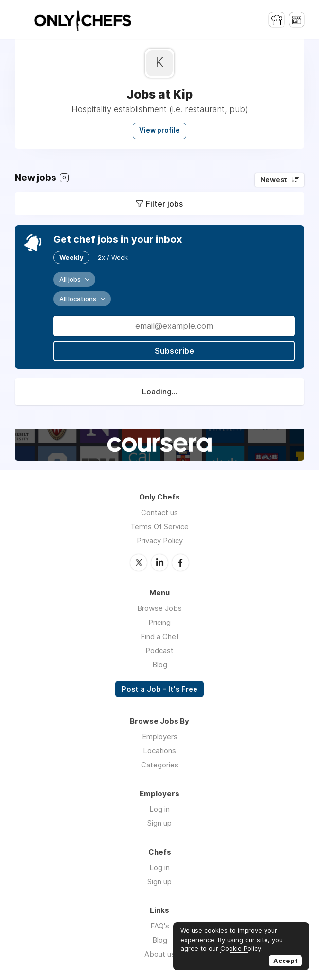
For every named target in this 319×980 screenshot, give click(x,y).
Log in (159, 809)
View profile (159, 130)
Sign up (159, 823)
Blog (160, 664)
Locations (159, 750)
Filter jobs (164, 204)
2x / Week (113, 257)
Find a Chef (160, 636)
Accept (285, 961)
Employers (160, 736)
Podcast (159, 650)
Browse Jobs (159, 608)
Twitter (139, 562)
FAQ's (160, 925)
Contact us (159, 512)
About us (160, 953)
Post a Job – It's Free (159, 689)
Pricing (159, 622)
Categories (160, 764)
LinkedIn (159, 562)
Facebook (180, 562)
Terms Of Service (159, 526)
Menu (22, 19)
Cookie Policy (241, 948)
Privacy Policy (160, 541)
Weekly (71, 257)
